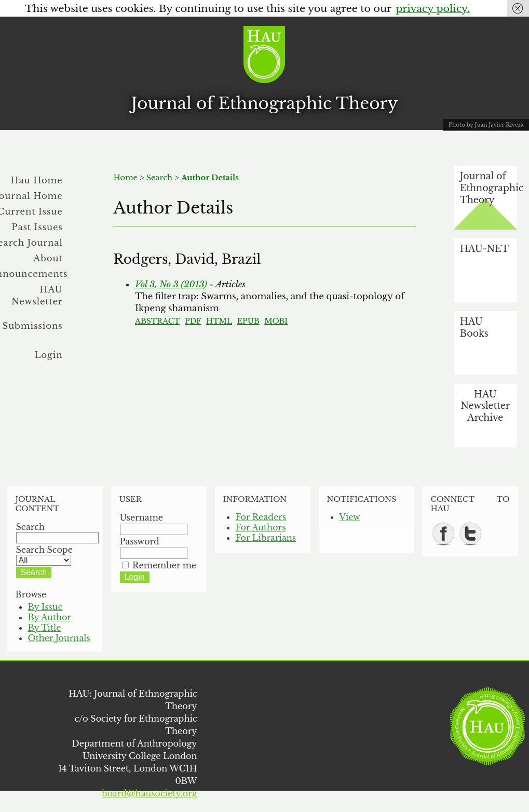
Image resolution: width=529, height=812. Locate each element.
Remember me (164, 565)
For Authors (261, 527)
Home (125, 178)
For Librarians (266, 538)
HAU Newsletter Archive (485, 406)
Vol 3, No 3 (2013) (171, 284)
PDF (193, 321)
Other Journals (59, 638)
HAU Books (474, 328)
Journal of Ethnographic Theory (265, 103)
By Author (50, 617)
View (350, 517)
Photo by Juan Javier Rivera (486, 125)
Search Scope (44, 555)
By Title (45, 628)
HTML (219, 321)
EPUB (248, 321)
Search (159, 178)
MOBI (276, 321)
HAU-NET (484, 249)
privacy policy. (433, 8)
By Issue (45, 607)
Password (140, 541)
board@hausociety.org (149, 793)
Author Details (210, 178)
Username (142, 517)
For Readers (261, 517)
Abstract (158, 321)
